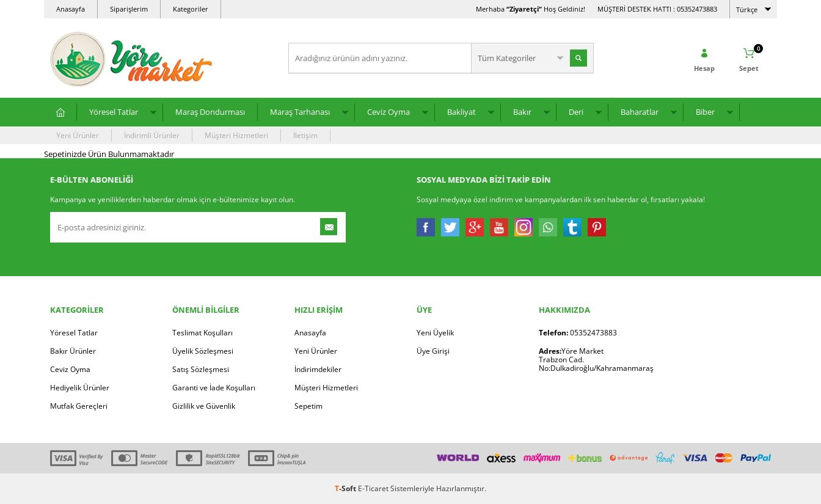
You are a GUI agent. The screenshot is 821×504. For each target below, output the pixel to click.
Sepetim (308, 406)
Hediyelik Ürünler (80, 388)
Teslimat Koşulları (203, 333)
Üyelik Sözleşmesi (203, 351)
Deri (576, 112)
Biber (705, 112)
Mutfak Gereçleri (79, 406)
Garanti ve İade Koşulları (214, 388)
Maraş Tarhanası (300, 112)
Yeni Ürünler (78, 135)
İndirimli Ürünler (152, 135)
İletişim (305, 135)
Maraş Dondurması (210, 112)
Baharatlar (640, 112)
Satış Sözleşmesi (201, 369)
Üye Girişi (433, 351)
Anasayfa (71, 9)
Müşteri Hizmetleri (236, 135)
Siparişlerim (129, 9)
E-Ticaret (373, 488)
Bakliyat (462, 112)
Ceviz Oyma (389, 112)
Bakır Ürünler (73, 351)
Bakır (522, 112)
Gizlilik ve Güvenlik (204, 406)
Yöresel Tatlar (114, 112)
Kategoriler (191, 9)
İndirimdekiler (318, 369)
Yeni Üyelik (435, 333)
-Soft (346, 488)
